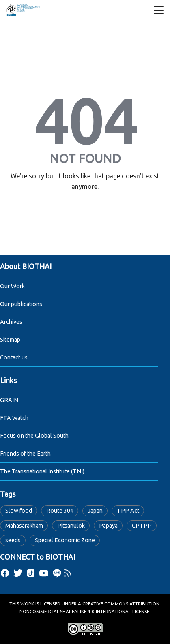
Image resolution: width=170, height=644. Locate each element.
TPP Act (128, 511)
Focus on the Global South (34, 436)
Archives (11, 322)
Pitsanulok (71, 526)
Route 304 (60, 511)
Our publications (21, 304)
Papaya (108, 526)
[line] (57, 573)
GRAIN (9, 400)
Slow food (19, 511)
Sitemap (10, 340)
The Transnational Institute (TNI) (42, 471)
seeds (13, 540)
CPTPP (142, 526)
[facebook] (5, 573)
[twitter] (18, 573)
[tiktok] (31, 573)
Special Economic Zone (65, 540)
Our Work (12, 286)
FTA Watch (14, 418)
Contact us (14, 357)
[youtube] (44, 573)
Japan (95, 511)
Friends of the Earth (25, 454)
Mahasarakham (24, 526)
